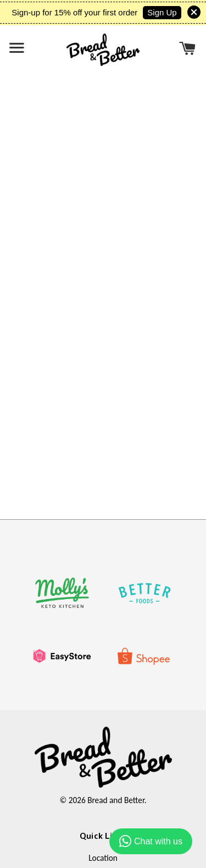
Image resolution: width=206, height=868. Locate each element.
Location (103, 858)
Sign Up (162, 12)
